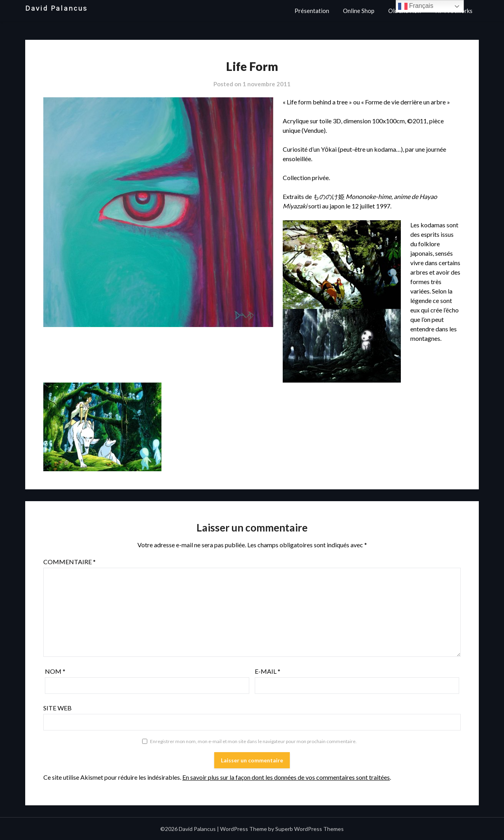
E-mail (268, 671)
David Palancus (57, 8)
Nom (55, 671)
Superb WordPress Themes (309, 829)
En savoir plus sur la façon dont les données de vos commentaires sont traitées (286, 777)
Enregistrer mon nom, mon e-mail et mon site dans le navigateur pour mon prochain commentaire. (253, 741)
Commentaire (69, 562)
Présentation (312, 11)
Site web (57, 708)
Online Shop (359, 11)
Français (416, 6)
